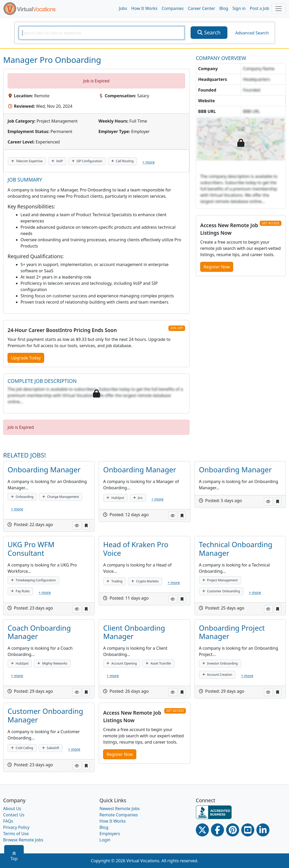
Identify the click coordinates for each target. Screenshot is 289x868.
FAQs (8, 821)
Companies (173, 8)
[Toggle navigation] (279, 9)
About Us (12, 809)
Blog (224, 8)
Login (105, 840)
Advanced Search (252, 33)
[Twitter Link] (202, 830)
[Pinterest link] (233, 830)
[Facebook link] (217, 830)
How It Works (144, 8)
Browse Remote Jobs (23, 840)
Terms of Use (16, 834)
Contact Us (14, 815)
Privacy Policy (16, 827)
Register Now (217, 267)
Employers (110, 834)
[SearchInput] (102, 33)
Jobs (123, 8)
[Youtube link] (248, 830)
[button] (77, 525)
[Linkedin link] (263, 830)
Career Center (202, 8)
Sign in (239, 8)
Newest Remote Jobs (120, 809)
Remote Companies (119, 815)
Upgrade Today (26, 358)
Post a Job (259, 8)
